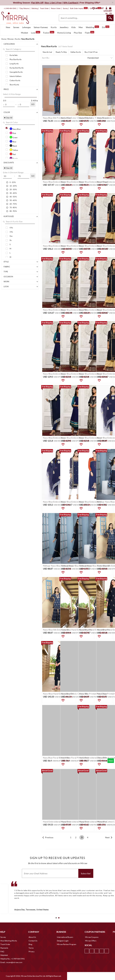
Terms (31, 948)
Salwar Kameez (41, 27)
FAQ (2, 952)
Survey (65, 8)
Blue (13, 141)
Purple (14, 158)
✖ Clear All (8, 118)
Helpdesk (4, 955)
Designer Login (63, 941)
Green (14, 137)
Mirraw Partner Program (67, 944)
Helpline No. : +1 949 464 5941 (13, 959)
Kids (74, 27)
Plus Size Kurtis (15, 59)
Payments (4, 948)
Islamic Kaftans (15, 76)
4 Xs (11, 228)
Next (107, 837)
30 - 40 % (13, 193)
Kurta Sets (14, 55)
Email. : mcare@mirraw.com (11, 962)
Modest (24, 33)
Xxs (11, 236)
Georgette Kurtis (16, 72)
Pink (13, 133)
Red (13, 154)
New (8, 27)
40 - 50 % (13, 197)
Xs (11, 240)
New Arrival (47, 52)
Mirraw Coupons (92, 937)
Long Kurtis (14, 64)
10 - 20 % (13, 186)
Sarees (16, 27)
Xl (10, 257)
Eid (106, 27)
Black (13, 146)
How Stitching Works (9, 941)
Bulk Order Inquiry (77, 8)
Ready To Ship (61, 52)
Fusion (49, 32)
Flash (90, 32)
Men (81, 27)
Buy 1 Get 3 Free (91, 52)
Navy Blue (15, 129)
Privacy (32, 952)
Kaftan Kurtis (76, 52)
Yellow (14, 150)
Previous (49, 837)
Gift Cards (95, 8)
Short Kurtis (14, 85)
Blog (30, 944)
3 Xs (11, 232)
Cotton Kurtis (15, 80)
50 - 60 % (13, 200)
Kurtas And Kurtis (17, 68)
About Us (32, 937)
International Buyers (65, 937)
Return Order (56, 8)
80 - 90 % (13, 211)
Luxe (36, 32)
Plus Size (78, 33)
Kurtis (54, 27)
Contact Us (33, 941)
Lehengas (26, 27)
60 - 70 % (13, 204)
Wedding (92, 27)
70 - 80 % (13, 207)
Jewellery (64, 27)
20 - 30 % (13, 189)
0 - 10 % (13, 182)
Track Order (44, 8)
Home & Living (64, 33)
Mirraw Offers (91, 941)
